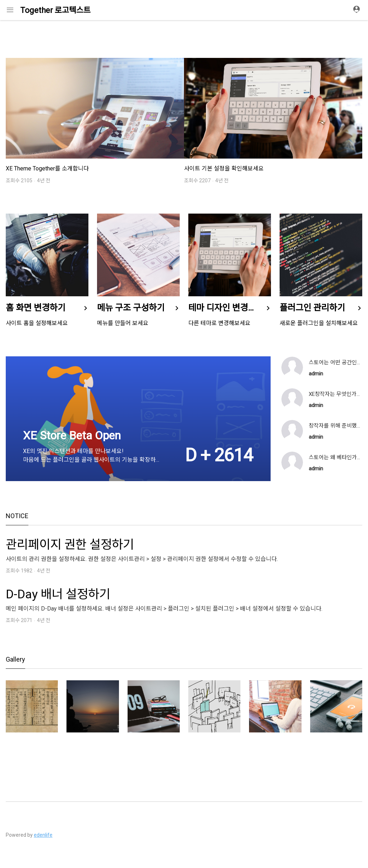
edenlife (43, 835)
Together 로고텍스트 (55, 10)
